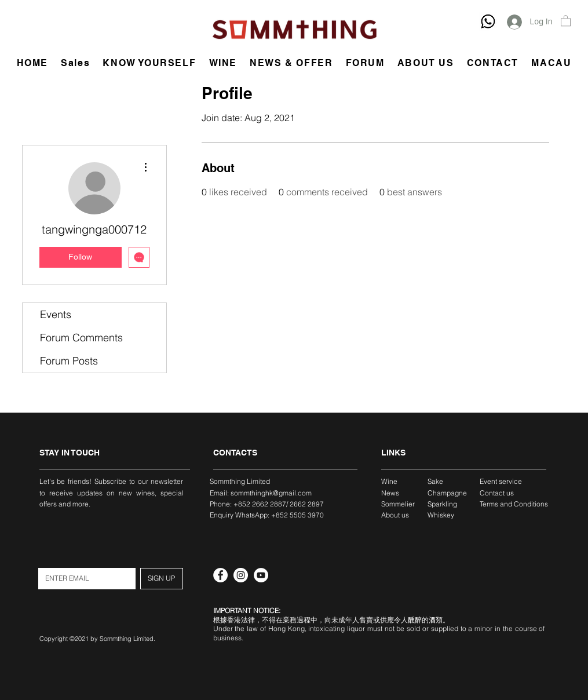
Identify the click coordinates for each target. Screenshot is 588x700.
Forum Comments (81, 338)
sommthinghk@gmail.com (271, 493)
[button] (566, 20)
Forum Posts (69, 361)
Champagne (447, 493)
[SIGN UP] (162, 579)
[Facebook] (220, 575)
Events (56, 314)
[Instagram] (241, 575)
